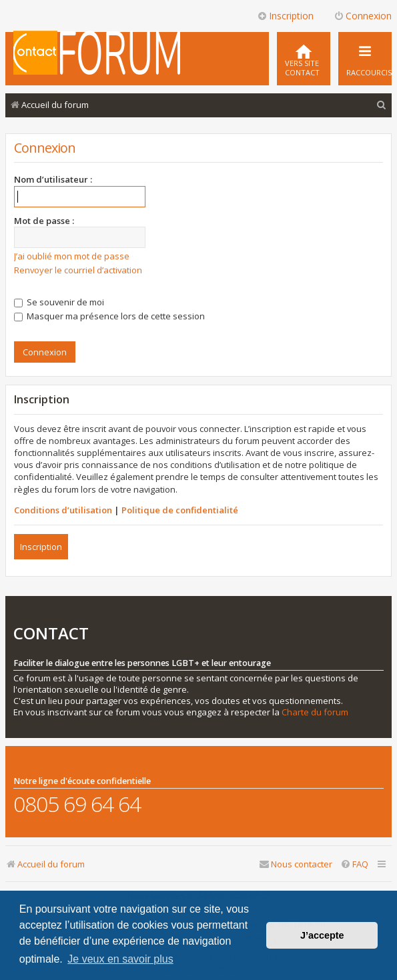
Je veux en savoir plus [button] (120, 959)
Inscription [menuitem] (285, 16)
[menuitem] (304, 59)
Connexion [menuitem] (363, 16)
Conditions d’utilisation (63, 510)
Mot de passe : (44, 221)
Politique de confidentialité (180, 510)
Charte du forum (315, 712)
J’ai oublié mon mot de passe (72, 256)
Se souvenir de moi (59, 302)
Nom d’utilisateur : (53, 179)
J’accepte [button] (322, 935)
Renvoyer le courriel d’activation (78, 270)
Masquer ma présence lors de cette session (109, 316)
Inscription (41, 547)
